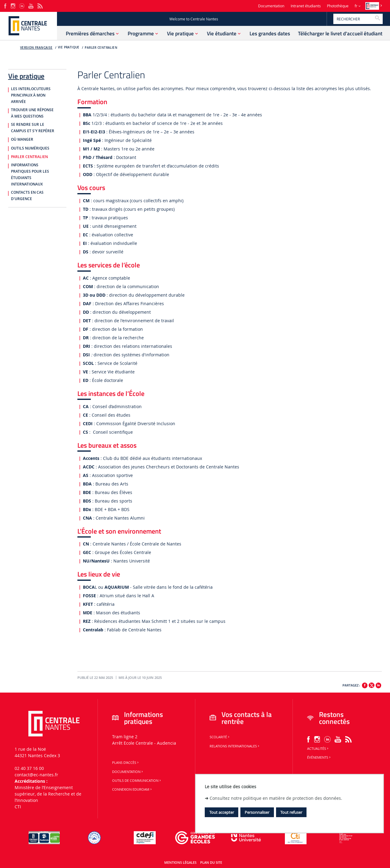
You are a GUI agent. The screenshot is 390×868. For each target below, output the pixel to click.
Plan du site (211, 863)
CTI (18, 807)
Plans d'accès (126, 763)
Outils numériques (30, 148)
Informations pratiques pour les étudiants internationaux (30, 175)
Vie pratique (26, 75)
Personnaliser (257, 812)
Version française (36, 48)
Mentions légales (180, 863)
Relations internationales (235, 746)
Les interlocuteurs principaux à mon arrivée (31, 95)
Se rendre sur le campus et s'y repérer (33, 128)
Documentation (271, 6)
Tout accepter (222, 812)
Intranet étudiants (306, 6)
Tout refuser (291, 812)
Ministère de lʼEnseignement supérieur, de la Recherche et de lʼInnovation (48, 794)
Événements (319, 757)
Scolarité (220, 737)
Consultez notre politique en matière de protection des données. (276, 798)
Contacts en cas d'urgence (27, 196)
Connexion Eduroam (132, 789)
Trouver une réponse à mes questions (32, 113)
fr (356, 6)
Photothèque (338, 6)
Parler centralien (101, 48)
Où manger (22, 139)
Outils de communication (137, 781)
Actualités (318, 749)
